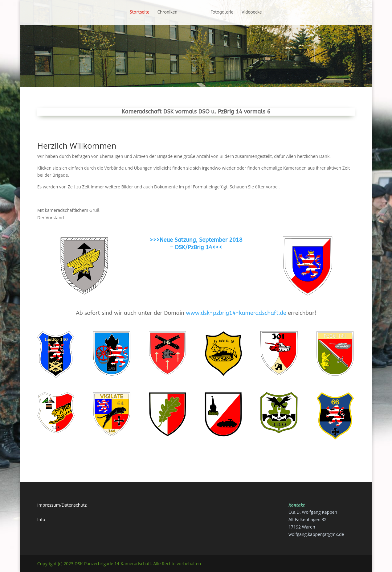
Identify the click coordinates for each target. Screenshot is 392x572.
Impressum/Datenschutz (62, 505)
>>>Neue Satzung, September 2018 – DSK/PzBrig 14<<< (196, 244)
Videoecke (254, 12)
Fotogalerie (224, 12)
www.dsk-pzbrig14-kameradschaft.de (236, 313)
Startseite (137, 12)
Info (41, 519)
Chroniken (165, 12)
